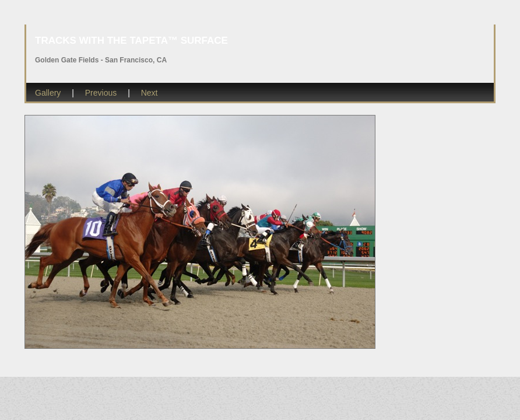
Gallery (48, 93)
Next (150, 93)
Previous (101, 93)
